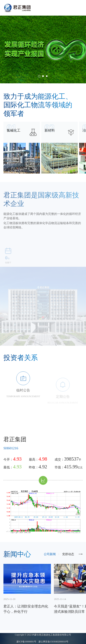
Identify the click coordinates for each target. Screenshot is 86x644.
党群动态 (68, 554)
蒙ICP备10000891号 (26, 642)
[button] (39, 76)
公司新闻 (50, 554)
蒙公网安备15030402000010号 (53, 642)
